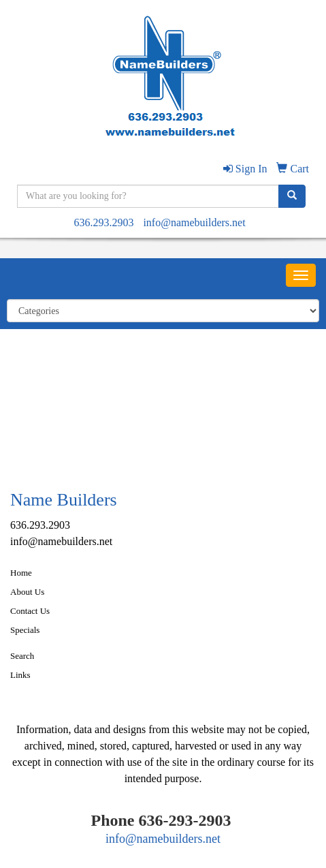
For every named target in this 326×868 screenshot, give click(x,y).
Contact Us (30, 611)
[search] (292, 196)
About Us (27, 592)
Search (22, 656)
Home (21, 573)
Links (20, 675)
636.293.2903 (103, 222)
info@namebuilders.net (194, 222)
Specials (25, 630)
